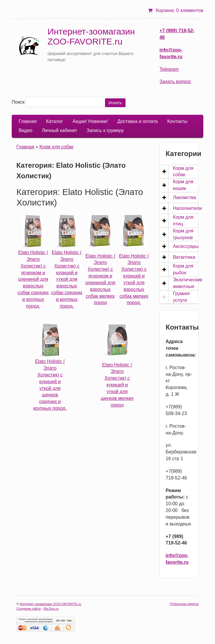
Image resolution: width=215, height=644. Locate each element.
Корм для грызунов (183, 234)
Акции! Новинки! (90, 121)
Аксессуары (186, 246)
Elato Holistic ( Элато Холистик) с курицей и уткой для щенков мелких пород (117, 385)
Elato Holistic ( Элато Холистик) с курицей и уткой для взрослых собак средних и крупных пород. (67, 279)
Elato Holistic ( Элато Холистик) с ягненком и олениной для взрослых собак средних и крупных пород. (33, 279)
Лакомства (184, 197)
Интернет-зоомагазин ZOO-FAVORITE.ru (91, 36)
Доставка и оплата (137, 121)
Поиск (18, 102)
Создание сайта (29, 609)
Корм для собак (56, 147)
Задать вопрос (175, 82)
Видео (26, 130)
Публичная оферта (184, 604)
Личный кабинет (59, 130)
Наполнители (187, 208)
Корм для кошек (183, 185)
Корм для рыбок (183, 269)
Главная (28, 121)
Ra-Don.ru (51, 609)
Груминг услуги (182, 297)
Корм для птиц (183, 220)
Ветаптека (184, 257)
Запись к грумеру (105, 130)
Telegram (169, 69)
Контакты (177, 121)
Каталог (54, 121)
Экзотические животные (188, 283)
